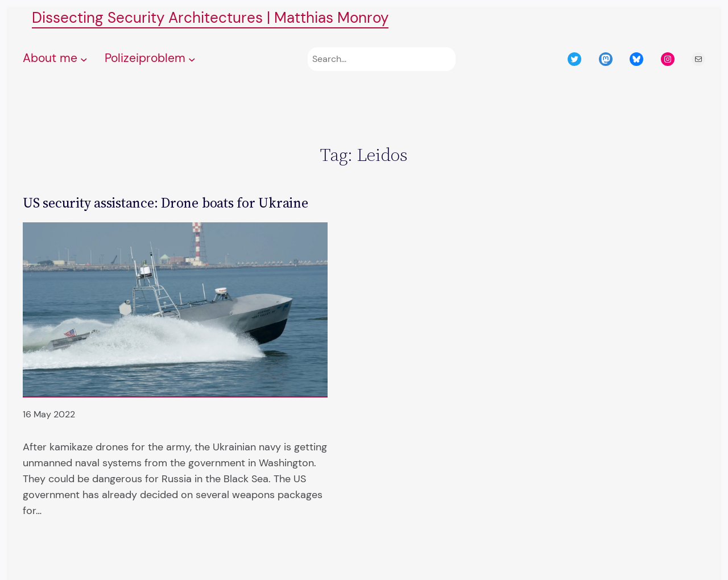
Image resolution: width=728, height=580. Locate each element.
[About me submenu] (84, 59)
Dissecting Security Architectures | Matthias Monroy (210, 18)
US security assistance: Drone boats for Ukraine (166, 203)
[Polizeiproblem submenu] (192, 59)
